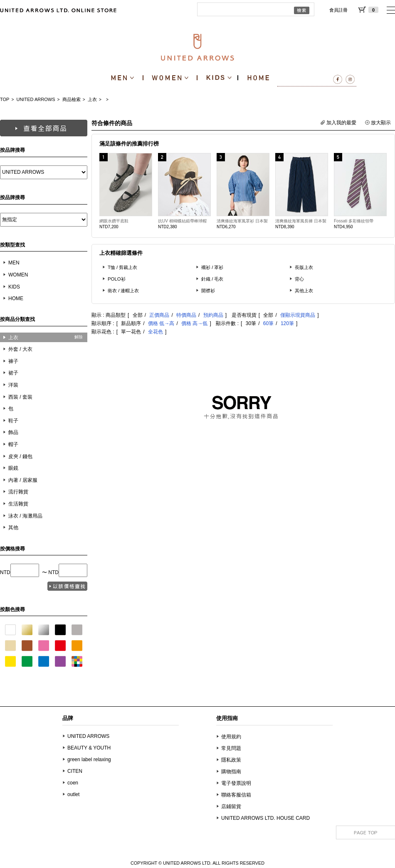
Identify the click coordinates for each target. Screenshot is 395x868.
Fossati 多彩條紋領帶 (354, 221)
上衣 (92, 99)
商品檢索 (72, 99)
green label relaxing (89, 759)
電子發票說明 (236, 783)
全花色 (156, 332)
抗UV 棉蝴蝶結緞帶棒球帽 (182, 221)
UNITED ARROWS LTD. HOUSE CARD (265, 818)
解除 (79, 337)
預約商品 (213, 315)
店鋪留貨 (231, 806)
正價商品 (159, 315)
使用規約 (231, 737)
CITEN (75, 771)
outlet (73, 794)
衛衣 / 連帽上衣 (123, 291)
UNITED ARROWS (36, 99)
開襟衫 (208, 291)
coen (73, 783)
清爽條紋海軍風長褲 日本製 (301, 221)
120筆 (287, 323)
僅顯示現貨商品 (298, 315)
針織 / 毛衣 (212, 279)
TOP (5, 99)
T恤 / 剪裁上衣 (122, 267)
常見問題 (231, 748)
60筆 (268, 323)
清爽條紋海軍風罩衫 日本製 (242, 221)
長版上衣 (304, 267)
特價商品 (186, 315)
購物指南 (231, 772)
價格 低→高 (161, 323)
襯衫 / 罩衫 (212, 267)
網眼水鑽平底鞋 (114, 221)
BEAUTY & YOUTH (89, 748)
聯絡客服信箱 (236, 795)
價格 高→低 (194, 323)
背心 (299, 279)
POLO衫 (117, 279)
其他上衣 (304, 291)
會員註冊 (338, 10)
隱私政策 (231, 760)
